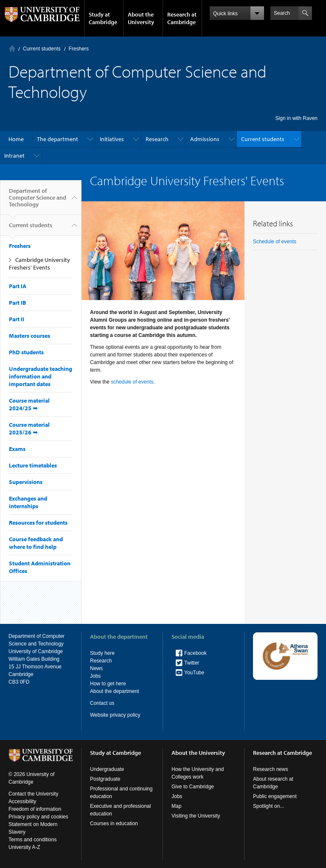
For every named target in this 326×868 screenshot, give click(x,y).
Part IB (17, 303)
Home (12, 49)
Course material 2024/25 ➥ (29, 404)
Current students (42, 49)
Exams (17, 449)
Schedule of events (275, 242)
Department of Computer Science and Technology (38, 201)
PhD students (26, 352)
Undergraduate (107, 769)
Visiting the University (196, 816)
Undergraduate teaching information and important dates (41, 376)
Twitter (192, 663)
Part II (17, 319)
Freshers (79, 49)
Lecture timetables (33, 465)
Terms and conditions (32, 840)
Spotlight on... (268, 806)
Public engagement (275, 796)
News (96, 668)
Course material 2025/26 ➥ (29, 428)
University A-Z (24, 847)
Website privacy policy (115, 715)
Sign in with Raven (296, 118)
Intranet (14, 156)
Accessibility (22, 801)
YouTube (194, 673)
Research (157, 139)
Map (176, 806)
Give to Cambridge (193, 787)
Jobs (95, 676)
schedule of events (132, 382)
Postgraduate (105, 779)
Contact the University (33, 794)
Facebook (195, 653)
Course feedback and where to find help (36, 543)
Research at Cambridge (182, 18)
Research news (271, 769)
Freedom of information (35, 809)
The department (58, 139)
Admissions (205, 139)
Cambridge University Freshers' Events (39, 264)
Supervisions (26, 482)
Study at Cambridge (103, 18)
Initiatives (112, 139)
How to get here (108, 684)
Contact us (102, 703)
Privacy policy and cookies (38, 817)
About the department (114, 691)
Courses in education (114, 823)
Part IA (18, 286)
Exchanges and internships (28, 502)
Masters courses (30, 336)
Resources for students (38, 523)
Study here (102, 653)
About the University (141, 18)
